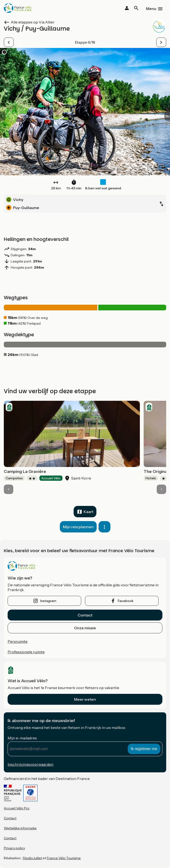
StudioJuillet (32, 858)
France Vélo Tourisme (64, 858)
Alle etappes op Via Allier (33, 22)
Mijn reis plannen (78, 527)
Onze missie (85, 628)
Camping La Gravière (25, 471)
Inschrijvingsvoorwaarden (31, 764)
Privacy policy (14, 848)
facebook (126, 601)
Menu (151, 9)
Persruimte (18, 641)
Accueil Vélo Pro (17, 808)
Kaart (88, 512)
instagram (48, 601)
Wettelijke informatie (20, 828)
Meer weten (85, 699)
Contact (85, 615)
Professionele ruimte (26, 652)
